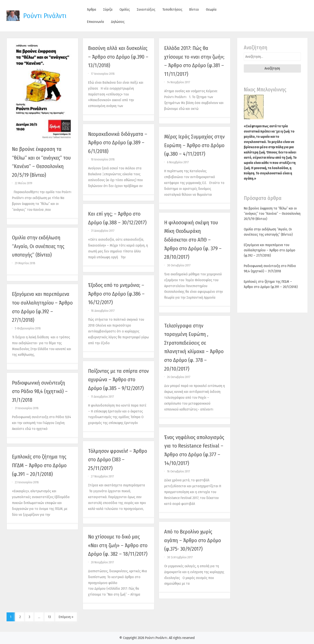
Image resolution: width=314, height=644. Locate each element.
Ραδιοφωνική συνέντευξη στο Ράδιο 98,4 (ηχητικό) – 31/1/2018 (40, 391)
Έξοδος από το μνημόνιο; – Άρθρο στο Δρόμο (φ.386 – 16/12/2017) (116, 294)
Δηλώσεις (118, 22)
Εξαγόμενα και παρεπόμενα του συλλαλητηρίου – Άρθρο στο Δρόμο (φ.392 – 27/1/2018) (270, 250)
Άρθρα (92, 9)
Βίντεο (194, 9)
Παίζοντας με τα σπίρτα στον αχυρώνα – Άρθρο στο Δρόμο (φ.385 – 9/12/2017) (118, 380)
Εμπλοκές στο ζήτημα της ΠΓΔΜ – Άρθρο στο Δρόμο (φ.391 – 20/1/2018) (39, 465)
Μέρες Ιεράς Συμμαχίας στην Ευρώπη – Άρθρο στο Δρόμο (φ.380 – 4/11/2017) (194, 145)
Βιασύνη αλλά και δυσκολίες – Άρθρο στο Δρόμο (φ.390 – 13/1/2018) (118, 57)
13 (49, 617)
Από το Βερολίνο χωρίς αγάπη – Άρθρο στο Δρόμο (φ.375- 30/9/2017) (193, 540)
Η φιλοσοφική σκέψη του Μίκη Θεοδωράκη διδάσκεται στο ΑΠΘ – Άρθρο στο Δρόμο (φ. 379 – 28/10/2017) (193, 240)
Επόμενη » (66, 617)
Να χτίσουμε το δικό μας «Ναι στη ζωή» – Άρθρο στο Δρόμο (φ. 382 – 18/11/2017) (118, 545)
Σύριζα (108, 9)
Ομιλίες (125, 9)
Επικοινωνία (96, 22)
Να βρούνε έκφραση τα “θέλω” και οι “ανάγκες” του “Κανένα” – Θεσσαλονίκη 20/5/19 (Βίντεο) (272, 214)
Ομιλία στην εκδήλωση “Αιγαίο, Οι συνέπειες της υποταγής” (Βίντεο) (38, 246)
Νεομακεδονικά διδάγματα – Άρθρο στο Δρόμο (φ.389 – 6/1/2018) (118, 143)
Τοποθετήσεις (172, 9)
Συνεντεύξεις (146, 9)
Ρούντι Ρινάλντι (45, 16)
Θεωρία (211, 9)
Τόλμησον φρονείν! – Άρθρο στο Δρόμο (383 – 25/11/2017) (118, 460)
